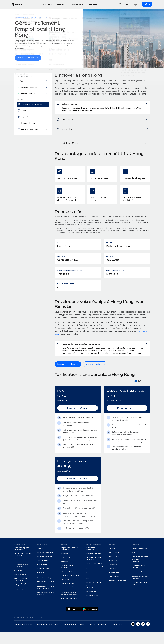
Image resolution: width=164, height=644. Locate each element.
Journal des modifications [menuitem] (69, 610)
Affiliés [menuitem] (134, 564)
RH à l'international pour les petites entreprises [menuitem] (45, 599)
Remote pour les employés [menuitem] (92, 599)
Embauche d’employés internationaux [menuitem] (21, 561)
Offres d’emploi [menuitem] (114, 564)
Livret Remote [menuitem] (65, 591)
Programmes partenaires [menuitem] (140, 560)
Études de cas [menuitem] (65, 569)
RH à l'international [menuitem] (20, 602)
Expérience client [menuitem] (92, 585)
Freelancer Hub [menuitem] (91, 604)
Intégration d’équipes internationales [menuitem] (21, 577)
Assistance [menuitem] (113, 580)
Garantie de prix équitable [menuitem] (95, 575)
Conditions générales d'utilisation (74, 636)
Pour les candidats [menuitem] (92, 608)
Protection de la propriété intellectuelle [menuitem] (95, 580)
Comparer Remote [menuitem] (67, 583)
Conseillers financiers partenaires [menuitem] (139, 578)
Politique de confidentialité (24, 636)
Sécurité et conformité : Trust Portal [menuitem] (94, 570)
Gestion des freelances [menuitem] (44, 568)
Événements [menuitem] (113, 572)
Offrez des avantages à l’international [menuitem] (22, 591)
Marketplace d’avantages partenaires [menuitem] (140, 589)
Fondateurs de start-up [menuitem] (94, 594)
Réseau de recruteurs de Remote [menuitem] (140, 595)
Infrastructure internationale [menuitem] (91, 561)
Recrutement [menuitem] (41, 584)
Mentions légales (119, 636)
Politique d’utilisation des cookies (48, 636)
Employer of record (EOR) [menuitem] (45, 564)
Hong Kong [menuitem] (43, 18)
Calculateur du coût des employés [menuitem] (68, 600)
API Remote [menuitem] (18, 582)
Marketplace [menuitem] (113, 576)
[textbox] (142, 393)
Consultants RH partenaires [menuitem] (137, 573)
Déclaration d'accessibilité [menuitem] (118, 592)
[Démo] (144, 4)
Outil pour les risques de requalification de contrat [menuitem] (69, 605)
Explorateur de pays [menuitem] (25, 18)
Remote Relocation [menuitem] (43, 576)
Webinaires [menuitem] (65, 573)
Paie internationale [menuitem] (43, 572)
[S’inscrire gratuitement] (96, 376)
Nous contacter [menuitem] (114, 588)
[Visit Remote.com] (19, 5)
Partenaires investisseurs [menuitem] (140, 568)
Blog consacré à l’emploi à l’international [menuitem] (69, 561)
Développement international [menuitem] (19, 572)
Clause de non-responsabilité (99, 636)
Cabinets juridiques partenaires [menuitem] (138, 584)
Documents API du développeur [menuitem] (67, 578)
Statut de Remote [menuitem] (115, 584)
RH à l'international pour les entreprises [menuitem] (45, 605)
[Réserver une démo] (78, 420)
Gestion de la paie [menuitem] (20, 586)
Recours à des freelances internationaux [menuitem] (22, 566)
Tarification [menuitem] (40, 560)
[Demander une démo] (28, 58)
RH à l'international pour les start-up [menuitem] (45, 594)
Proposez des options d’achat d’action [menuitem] (21, 597)
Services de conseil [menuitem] (43, 580)
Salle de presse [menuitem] (114, 568)
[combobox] (142, 393)
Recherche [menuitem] (64, 565)
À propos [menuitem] (112, 560)
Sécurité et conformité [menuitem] (94, 565)
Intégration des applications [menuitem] (70, 587)
